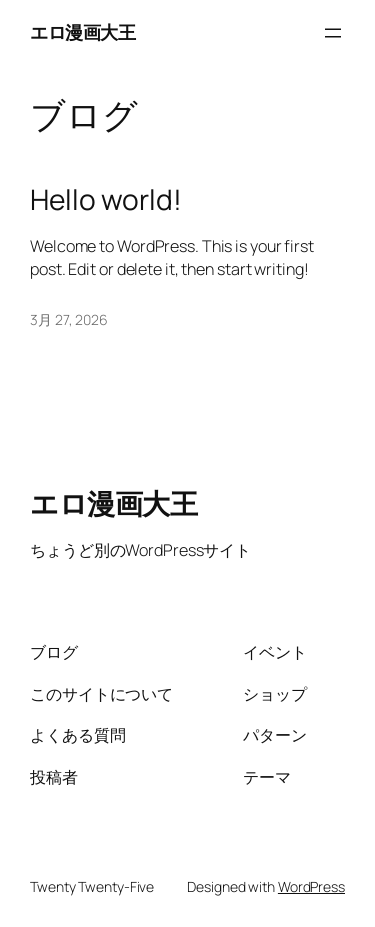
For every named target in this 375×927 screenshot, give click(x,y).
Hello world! (106, 200)
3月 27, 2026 (69, 319)
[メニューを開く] (333, 33)
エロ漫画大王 (82, 32)
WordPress (311, 886)
